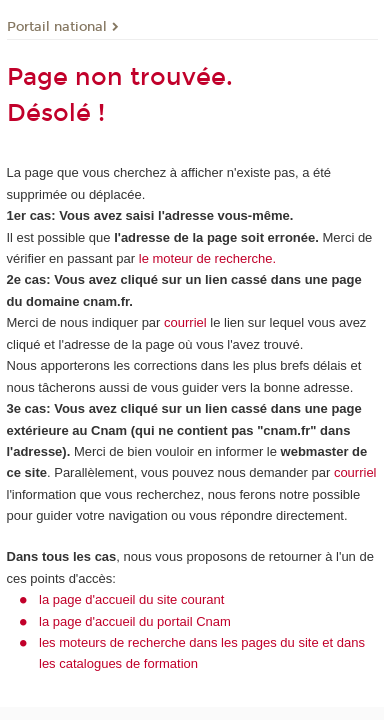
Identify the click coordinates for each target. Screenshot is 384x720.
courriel (185, 322)
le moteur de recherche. (205, 258)
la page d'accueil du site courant (131, 599)
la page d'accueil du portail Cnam (135, 621)
